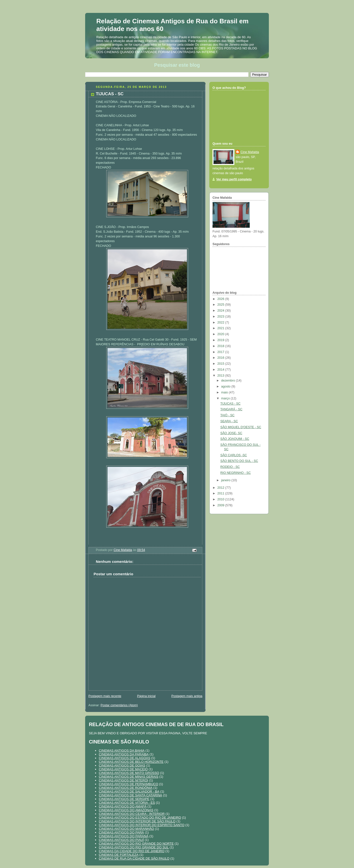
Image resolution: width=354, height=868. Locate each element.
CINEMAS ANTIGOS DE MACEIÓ (123, 769)
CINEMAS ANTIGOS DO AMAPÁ (123, 806)
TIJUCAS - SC (230, 404)
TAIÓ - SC (228, 415)
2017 (221, 352)
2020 (221, 334)
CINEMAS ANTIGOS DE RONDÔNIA (126, 788)
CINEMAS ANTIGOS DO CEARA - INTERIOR (132, 814)
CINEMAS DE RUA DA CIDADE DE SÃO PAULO (134, 858)
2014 (221, 370)
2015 (221, 364)
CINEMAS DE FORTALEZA (119, 855)
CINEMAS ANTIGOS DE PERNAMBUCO (128, 784)
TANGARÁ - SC (231, 409)
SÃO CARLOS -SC (234, 455)
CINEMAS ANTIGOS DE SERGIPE (124, 799)
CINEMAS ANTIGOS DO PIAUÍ (121, 840)
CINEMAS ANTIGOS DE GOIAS (122, 765)
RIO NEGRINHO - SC (236, 473)
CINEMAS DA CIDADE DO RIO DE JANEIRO (132, 851)
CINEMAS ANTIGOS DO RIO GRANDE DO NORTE (136, 844)
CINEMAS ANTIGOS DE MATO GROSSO (129, 773)
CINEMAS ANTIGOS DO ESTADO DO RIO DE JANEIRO (140, 818)
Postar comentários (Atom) (119, 705)
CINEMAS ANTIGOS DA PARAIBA (124, 754)
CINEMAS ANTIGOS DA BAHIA (122, 751)
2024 (221, 311)
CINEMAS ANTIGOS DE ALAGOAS (124, 758)
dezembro (229, 381)
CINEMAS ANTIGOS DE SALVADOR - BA (129, 791)
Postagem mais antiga (187, 696)
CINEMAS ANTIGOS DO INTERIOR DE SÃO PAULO (137, 821)
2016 (221, 358)
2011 (221, 493)
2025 (221, 305)
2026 (221, 299)
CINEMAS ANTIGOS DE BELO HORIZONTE (131, 762)
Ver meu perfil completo (234, 179)
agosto (226, 386)
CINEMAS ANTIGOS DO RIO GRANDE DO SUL (134, 847)
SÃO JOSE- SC (231, 433)
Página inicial (146, 696)
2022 (221, 322)
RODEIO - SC (230, 467)
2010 (221, 499)
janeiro (226, 480)
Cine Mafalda (250, 152)
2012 (221, 488)
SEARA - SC (229, 421)
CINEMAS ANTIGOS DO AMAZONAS (126, 810)
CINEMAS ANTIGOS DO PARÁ (121, 832)
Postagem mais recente (105, 696)
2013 (221, 376)
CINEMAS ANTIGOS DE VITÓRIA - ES (127, 803)
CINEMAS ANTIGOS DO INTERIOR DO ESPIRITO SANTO (142, 825)
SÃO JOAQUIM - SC (235, 439)
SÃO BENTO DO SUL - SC (239, 461)
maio (225, 392)
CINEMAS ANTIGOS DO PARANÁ (124, 836)
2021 (221, 328)
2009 (221, 505)
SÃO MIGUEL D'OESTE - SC (241, 427)
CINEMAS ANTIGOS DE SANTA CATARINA (130, 795)
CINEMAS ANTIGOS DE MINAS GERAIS (129, 777)
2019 (221, 340)
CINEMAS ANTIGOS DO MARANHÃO (126, 829)
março (226, 398)
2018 (221, 346)
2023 (221, 317)
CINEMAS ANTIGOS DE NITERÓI (124, 780)
